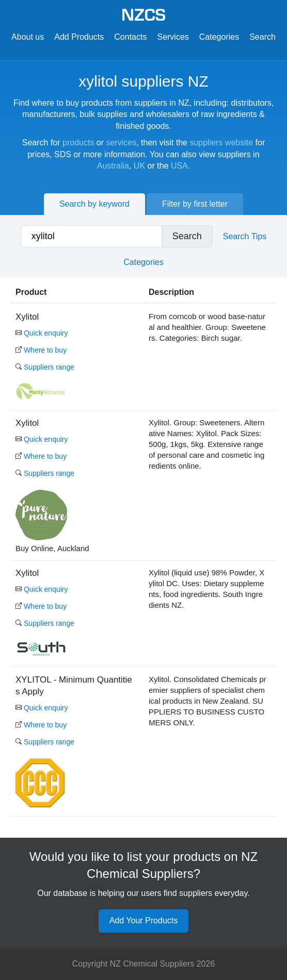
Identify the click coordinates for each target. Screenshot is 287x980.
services (122, 143)
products (78, 143)
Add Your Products (144, 920)
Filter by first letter (195, 204)
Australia (113, 166)
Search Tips (245, 236)
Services (173, 37)
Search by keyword (94, 204)
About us (28, 37)
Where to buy (41, 350)
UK (139, 166)
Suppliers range (45, 367)
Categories (219, 37)
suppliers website (221, 143)
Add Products (79, 37)
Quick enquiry (42, 333)
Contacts (130, 37)
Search (262, 37)
